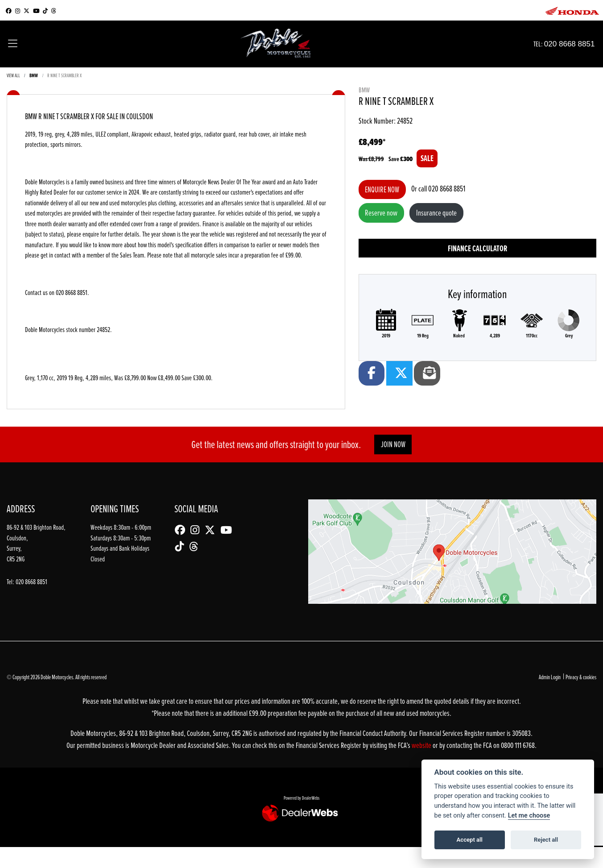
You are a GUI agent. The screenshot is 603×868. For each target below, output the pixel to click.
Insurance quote (436, 213)
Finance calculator (477, 248)
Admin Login (550, 677)
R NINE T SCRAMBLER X (64, 75)
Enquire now (382, 189)
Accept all (470, 840)
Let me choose (529, 816)
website (422, 745)
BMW (34, 75)
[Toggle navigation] (13, 44)
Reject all (546, 840)
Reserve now (381, 213)
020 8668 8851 (578, 44)
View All (13, 75)
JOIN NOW (393, 444)
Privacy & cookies (581, 677)
